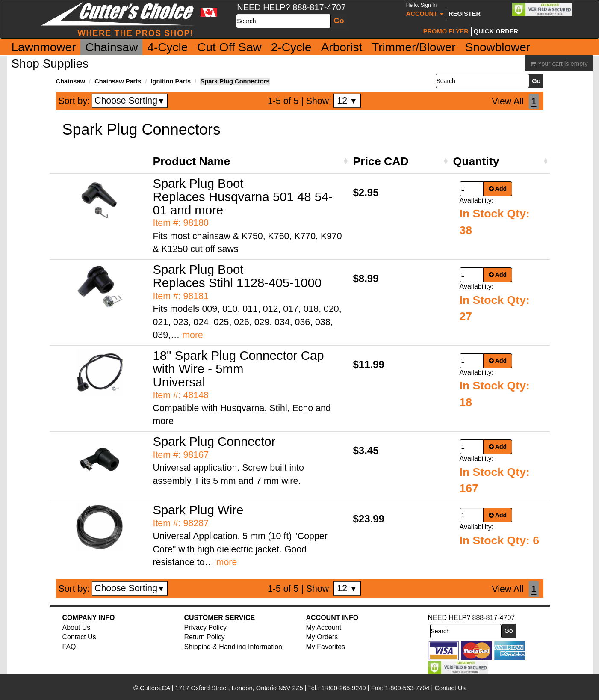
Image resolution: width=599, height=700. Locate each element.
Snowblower (498, 47)
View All (508, 101)
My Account (324, 627)
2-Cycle (291, 47)
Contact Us (79, 637)
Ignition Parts (171, 81)
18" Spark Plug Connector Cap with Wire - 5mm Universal (239, 369)
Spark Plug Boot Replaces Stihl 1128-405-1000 (238, 276)
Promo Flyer (446, 31)
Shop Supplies (50, 64)
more (193, 335)
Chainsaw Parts (118, 81)
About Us (77, 627)
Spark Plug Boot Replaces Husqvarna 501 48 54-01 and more (243, 197)
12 (347, 101)
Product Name (192, 161)
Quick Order (496, 31)
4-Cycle (167, 47)
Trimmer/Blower (414, 47)
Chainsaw (111, 47)
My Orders (322, 637)
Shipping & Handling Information (233, 647)
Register (465, 14)
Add (498, 189)
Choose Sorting (130, 101)
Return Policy (205, 637)
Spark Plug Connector (214, 441)
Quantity (476, 161)
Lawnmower (44, 47)
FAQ (69, 647)
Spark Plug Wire (198, 510)
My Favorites (326, 647)
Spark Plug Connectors (235, 81)
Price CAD (381, 161)
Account (425, 10)
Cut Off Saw (229, 47)
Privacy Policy (206, 627)
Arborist (342, 47)
